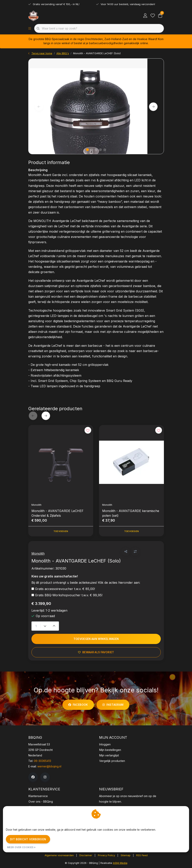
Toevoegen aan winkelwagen (96, 639)
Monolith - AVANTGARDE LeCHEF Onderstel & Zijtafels (57, 513)
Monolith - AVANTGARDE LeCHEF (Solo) (97, 53)
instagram (113, 705)
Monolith (38, 553)
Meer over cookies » (21, 847)
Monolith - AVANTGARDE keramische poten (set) (131, 513)
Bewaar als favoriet (96, 652)
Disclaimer (86, 855)
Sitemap (126, 855)
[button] (126, 552)
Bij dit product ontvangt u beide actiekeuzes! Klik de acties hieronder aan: (86, 583)
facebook (78, 705)
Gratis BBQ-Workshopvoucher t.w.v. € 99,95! (69, 595)
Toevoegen (61, 531)
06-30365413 (42, 761)
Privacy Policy (106, 855)
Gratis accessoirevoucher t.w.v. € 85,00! (65, 589)
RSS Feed (142, 855)
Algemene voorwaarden (59, 855)
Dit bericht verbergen (28, 839)
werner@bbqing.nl (49, 766)
